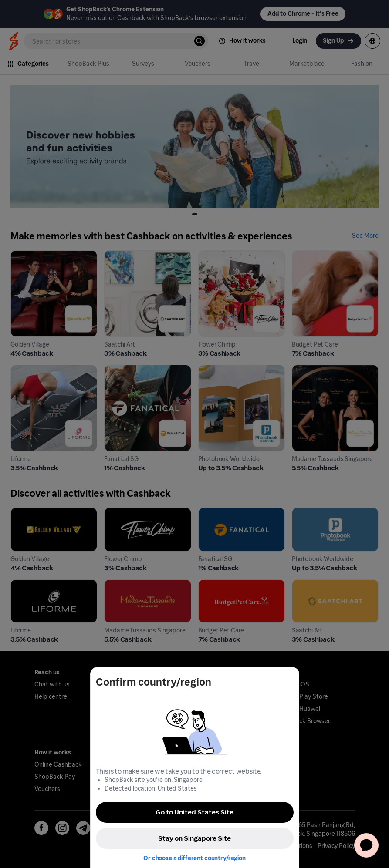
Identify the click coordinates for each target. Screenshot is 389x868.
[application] (366, 845)
